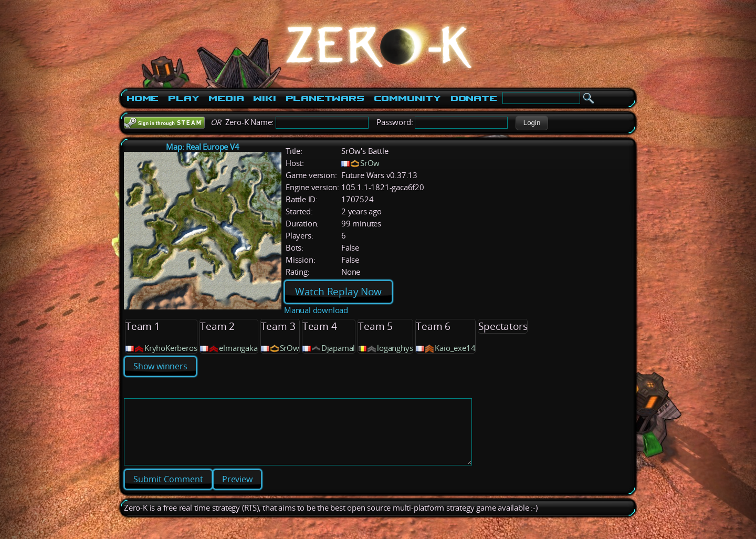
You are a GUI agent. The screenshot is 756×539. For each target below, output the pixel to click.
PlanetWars (325, 98)
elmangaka (238, 348)
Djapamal (338, 348)
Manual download (316, 310)
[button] (532, 123)
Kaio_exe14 (455, 348)
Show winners (160, 366)
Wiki (264, 98)
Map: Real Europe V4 (202, 147)
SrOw (370, 163)
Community (407, 98)
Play (183, 98)
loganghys (395, 348)
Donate (474, 98)
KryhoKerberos (171, 348)
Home (143, 98)
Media (226, 98)
